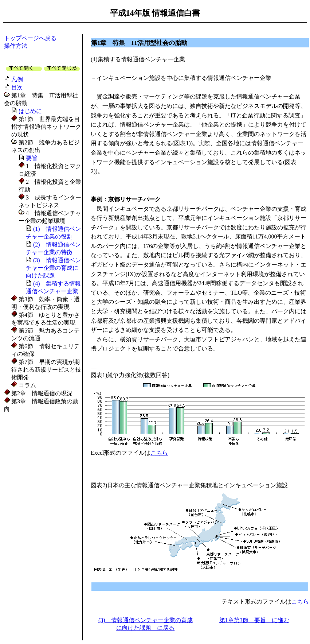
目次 (17, 87)
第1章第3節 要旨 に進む (254, 620)
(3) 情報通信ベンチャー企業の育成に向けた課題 (53, 268)
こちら (159, 453)
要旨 (32, 158)
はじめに (30, 111)
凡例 (17, 79)
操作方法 (16, 46)
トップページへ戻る (30, 38)
